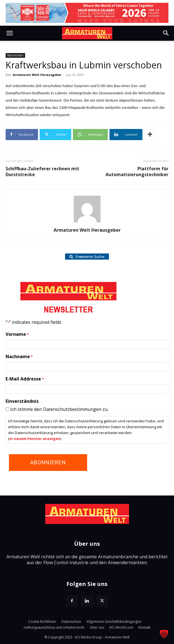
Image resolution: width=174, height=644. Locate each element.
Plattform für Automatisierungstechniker (137, 172)
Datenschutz (71, 622)
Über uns (97, 627)
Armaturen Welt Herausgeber (37, 75)
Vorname (17, 334)
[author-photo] (87, 222)
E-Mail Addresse (25, 379)
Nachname (19, 357)
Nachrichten (15, 55)
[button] (9, 33)
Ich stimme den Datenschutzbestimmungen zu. (59, 409)
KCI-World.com (121, 627)
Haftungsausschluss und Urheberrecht (54, 627)
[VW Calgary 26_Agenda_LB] (87, 13)
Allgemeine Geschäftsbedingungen (114, 622)
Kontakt (145, 627)
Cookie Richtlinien (42, 622)
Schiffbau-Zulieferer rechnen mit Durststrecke (42, 172)
